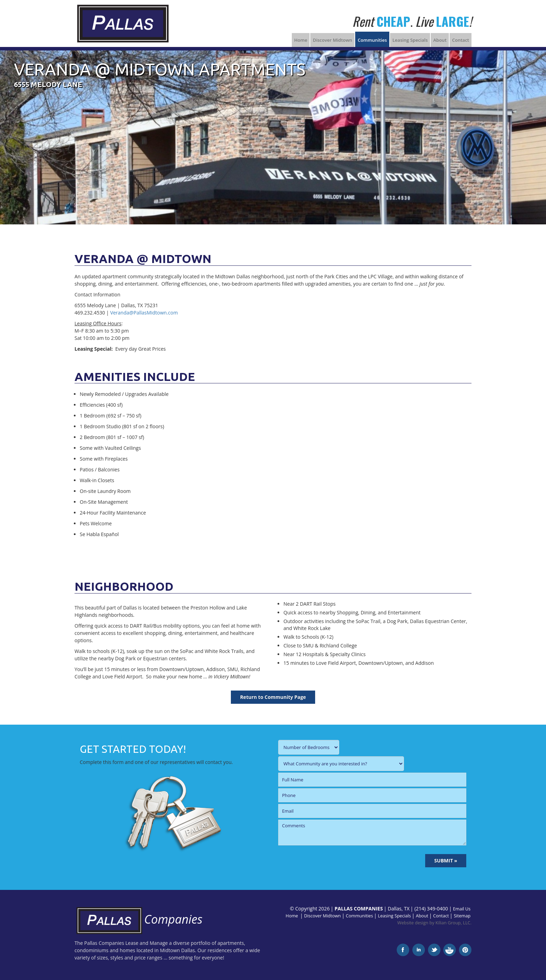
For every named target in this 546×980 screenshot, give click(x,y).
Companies (138, 919)
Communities (372, 40)
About (440, 40)
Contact (461, 40)
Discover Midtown (332, 40)
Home (301, 40)
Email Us (462, 909)
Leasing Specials (410, 40)
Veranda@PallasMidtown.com (144, 313)
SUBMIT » (446, 861)
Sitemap (462, 916)
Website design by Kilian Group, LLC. (434, 923)
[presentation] (331, 861)
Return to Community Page (273, 697)
